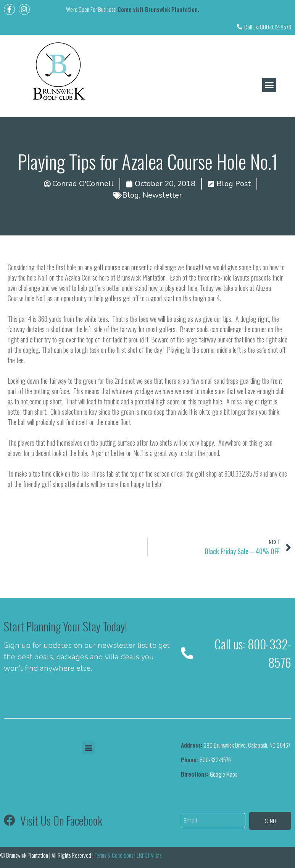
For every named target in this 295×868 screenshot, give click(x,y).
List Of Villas (150, 855)
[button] (269, 85)
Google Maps (209, 774)
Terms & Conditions (114, 855)
